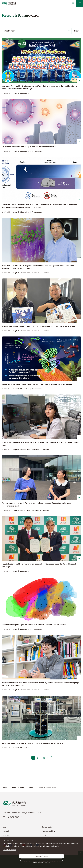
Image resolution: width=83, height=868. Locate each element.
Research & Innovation (21, 93)
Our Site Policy (10, 850)
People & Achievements (21, 273)
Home (4, 788)
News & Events (18, 788)
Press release (37, 151)
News (31, 788)
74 (44, 758)
